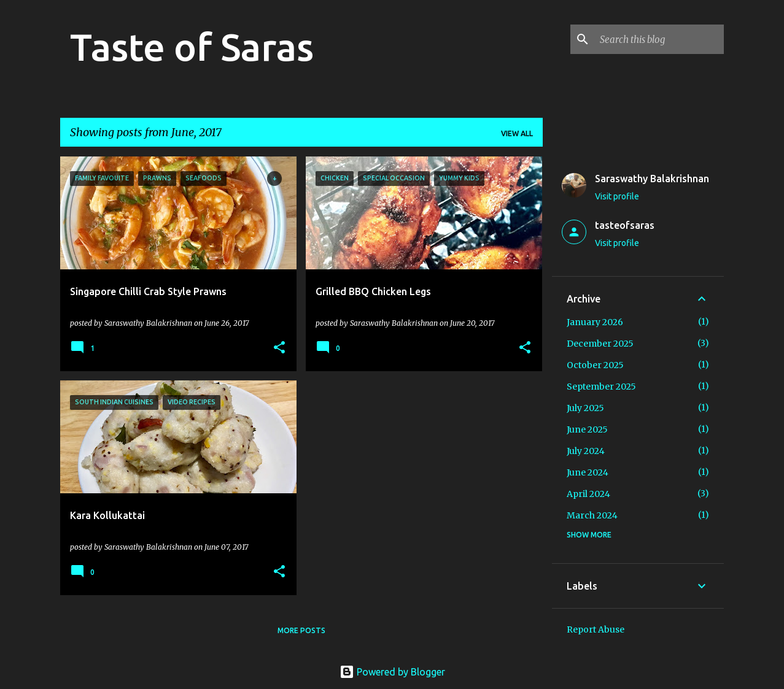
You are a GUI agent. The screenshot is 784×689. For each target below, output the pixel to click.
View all (517, 133)
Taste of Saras (192, 47)
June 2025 (587, 429)
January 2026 (595, 322)
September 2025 (601, 387)
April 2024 (588, 494)
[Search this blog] (659, 39)
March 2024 (592, 515)
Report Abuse (596, 629)
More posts (301, 630)
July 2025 (585, 408)
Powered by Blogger (392, 672)
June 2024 (588, 472)
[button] (279, 348)
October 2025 (595, 365)
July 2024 (586, 451)
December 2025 (600, 344)
